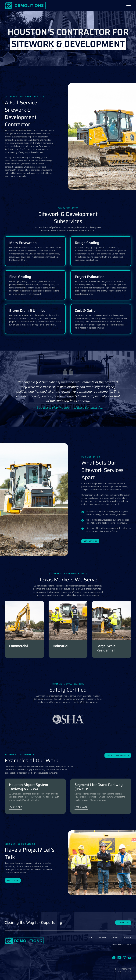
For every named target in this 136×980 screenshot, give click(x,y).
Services (102, 937)
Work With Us (90, 541)
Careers (115, 937)
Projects (127, 937)
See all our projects (118, 755)
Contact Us (13, 880)
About (90, 937)
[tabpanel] (68, 395)
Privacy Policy (117, 944)
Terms (129, 944)
